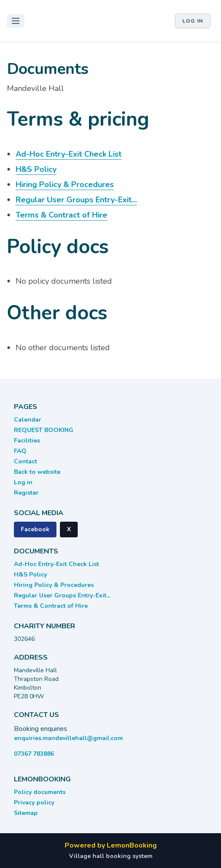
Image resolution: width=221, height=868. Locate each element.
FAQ (20, 451)
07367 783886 (34, 754)
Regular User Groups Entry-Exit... (62, 595)
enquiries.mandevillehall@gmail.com (68, 738)
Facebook (35, 529)
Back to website (37, 472)
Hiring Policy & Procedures (54, 585)
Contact (25, 461)
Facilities (27, 441)
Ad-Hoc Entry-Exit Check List (56, 564)
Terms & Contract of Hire (51, 606)
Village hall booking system (111, 856)
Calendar (28, 420)
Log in (193, 21)
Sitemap (26, 813)
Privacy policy (34, 803)
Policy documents (40, 792)
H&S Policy (30, 575)
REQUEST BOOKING (44, 430)
